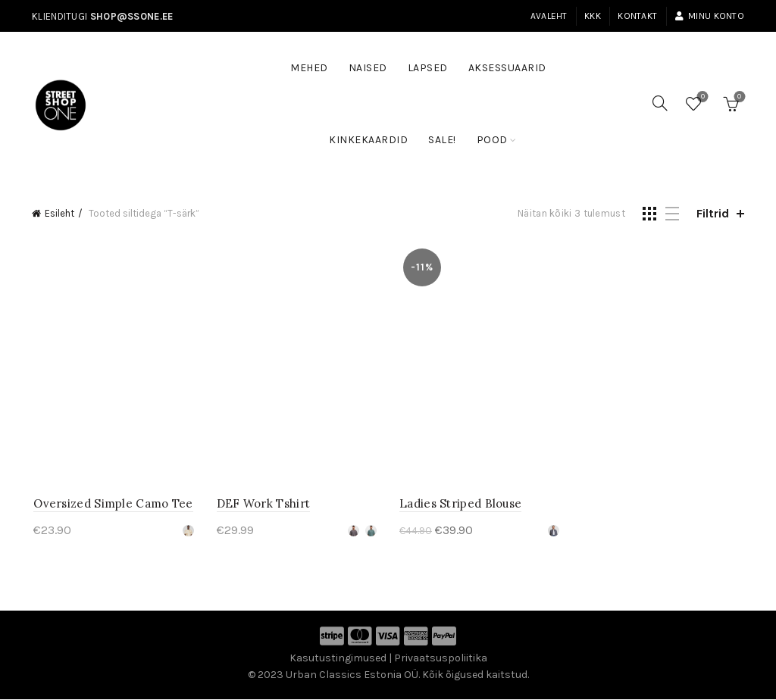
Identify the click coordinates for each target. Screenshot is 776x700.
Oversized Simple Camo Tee (112, 505)
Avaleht (549, 16)
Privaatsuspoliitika (441, 659)
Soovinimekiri (701, 97)
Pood (492, 140)
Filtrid (713, 213)
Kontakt (637, 16)
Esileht (59, 213)
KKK (593, 16)
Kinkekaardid (368, 140)
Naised (368, 68)
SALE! (447, 133)
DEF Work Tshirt (263, 505)
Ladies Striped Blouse (460, 505)
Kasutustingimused (338, 659)
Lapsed (428, 68)
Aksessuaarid (507, 68)
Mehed (309, 68)
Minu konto (709, 16)
